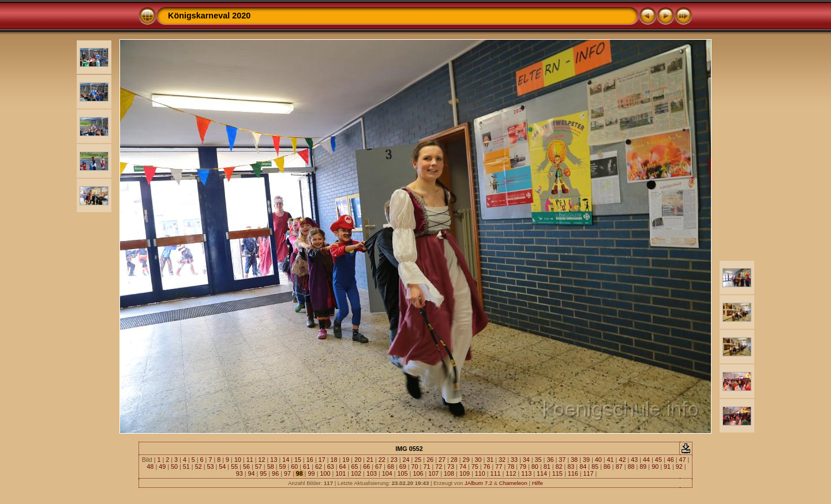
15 (298, 460)
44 (646, 460)
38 (574, 460)
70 (415, 467)
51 (186, 467)
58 (271, 467)
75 (475, 467)
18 (334, 460)
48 (150, 467)
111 (496, 473)
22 (382, 460)
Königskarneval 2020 (209, 16)
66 (366, 467)
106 (418, 473)
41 (611, 460)
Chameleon (513, 483)
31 (490, 460)
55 (234, 467)
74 (463, 467)
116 (573, 473)
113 (526, 473)
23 (394, 460)
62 (319, 467)
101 (340, 473)
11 (250, 460)
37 (562, 460)
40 (598, 460)
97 (287, 473)
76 (487, 467)
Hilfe (538, 483)
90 (655, 467)
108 (449, 473)
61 (306, 467)
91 (667, 467)
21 (370, 460)
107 (433, 473)
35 (538, 460)
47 (683, 460)
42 (622, 460)
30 (478, 460)
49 (162, 467)
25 (418, 460)
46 (671, 460)
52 (199, 467)
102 (356, 473)
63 (331, 467)
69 (403, 467)
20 (358, 460)
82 (559, 467)
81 (547, 467)
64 (343, 467)
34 (526, 460)
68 (391, 467)
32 (502, 460)
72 (439, 467)
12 (262, 460)
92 (679, 467)
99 (312, 473)
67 (379, 467)
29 (466, 460)
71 (426, 467)
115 (557, 473)
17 (322, 460)
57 (259, 467)
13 (274, 460)
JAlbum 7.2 (478, 483)
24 (406, 460)
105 (403, 473)
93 (239, 473)
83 (571, 467)
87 (619, 467)
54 (222, 467)
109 (465, 473)
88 (631, 467)
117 (589, 473)
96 (275, 473)
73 (451, 467)
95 (263, 473)
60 (294, 467)
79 (523, 467)
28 (454, 460)
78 (511, 467)
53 (211, 467)
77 (499, 467)
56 (246, 467)
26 (430, 460)
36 (550, 460)
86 (607, 467)
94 (251, 473)
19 (346, 460)
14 (286, 460)
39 (586, 460)
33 (514, 460)
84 (583, 467)
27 (442, 460)
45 (658, 460)
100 (325, 473)
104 (387, 473)
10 (238, 460)
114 (542, 473)
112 (511, 473)
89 (643, 467)
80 (535, 467)
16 (310, 460)
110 (480, 473)
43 (634, 460)
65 (354, 467)
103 (372, 473)
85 (595, 467)
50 (174, 467)
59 (282, 467)
